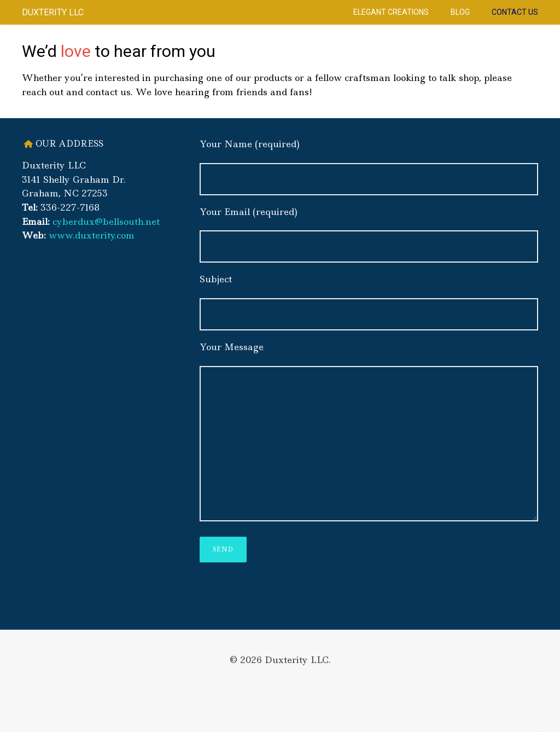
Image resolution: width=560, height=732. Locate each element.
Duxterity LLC (53, 12)
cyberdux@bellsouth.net (106, 222)
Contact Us (515, 12)
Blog (460, 12)
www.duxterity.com (92, 235)
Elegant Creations (391, 12)
